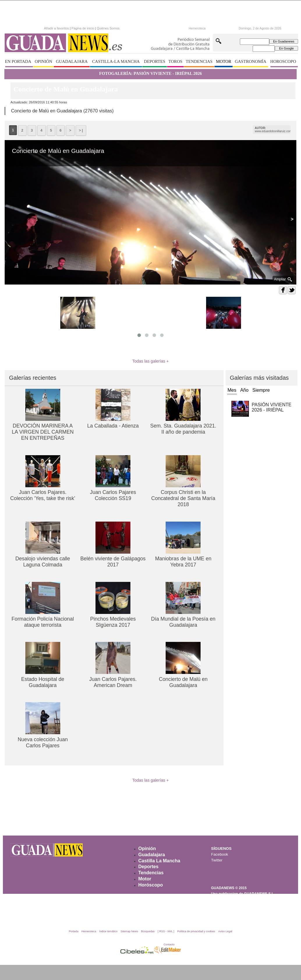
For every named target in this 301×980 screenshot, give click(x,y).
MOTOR (224, 61)
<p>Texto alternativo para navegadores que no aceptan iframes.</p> (95, 28)
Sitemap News (129, 931)
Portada (74, 931)
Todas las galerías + (150, 361)
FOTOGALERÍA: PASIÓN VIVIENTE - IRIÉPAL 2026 (151, 73)
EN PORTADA (18, 61)
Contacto (169, 944)
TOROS (176, 61)
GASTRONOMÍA (251, 61)
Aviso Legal (225, 931)
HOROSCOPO (283, 61)
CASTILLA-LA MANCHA (116, 61)
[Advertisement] (150, 815)
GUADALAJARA (72, 61)
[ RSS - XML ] (166, 931)
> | (81, 130)
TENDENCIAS (199, 61)
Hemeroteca (197, 28)
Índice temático (108, 931)
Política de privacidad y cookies (196, 931)
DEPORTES (154, 61)
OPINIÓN (43, 61)
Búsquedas (148, 931)
